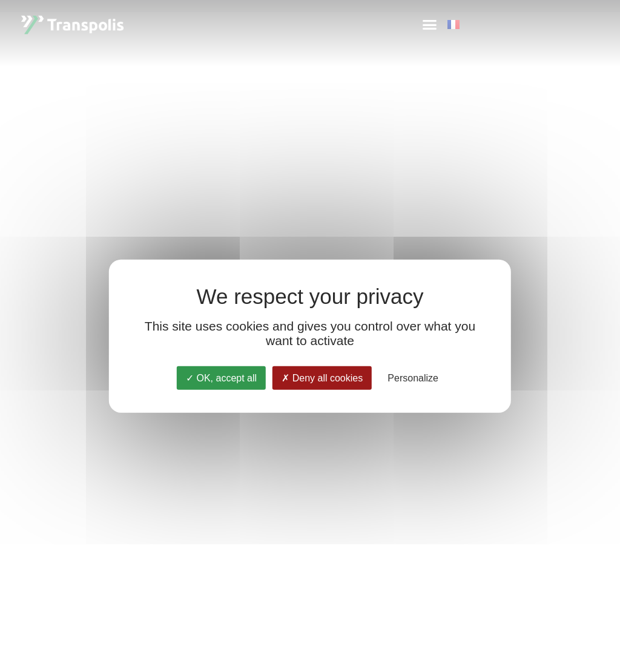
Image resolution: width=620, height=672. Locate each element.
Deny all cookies (322, 377)
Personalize (413, 377)
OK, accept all (221, 377)
